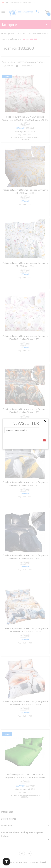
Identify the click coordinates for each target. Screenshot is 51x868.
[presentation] (25, 439)
